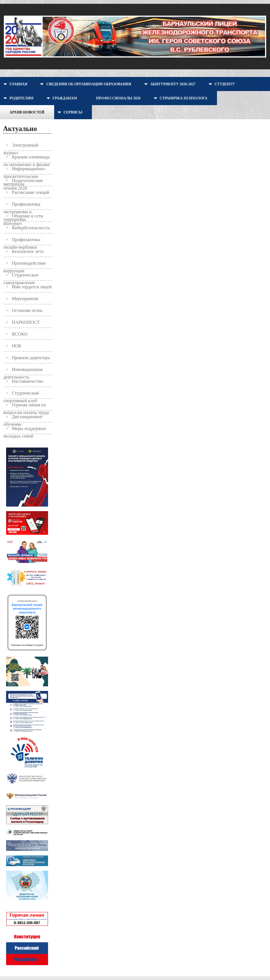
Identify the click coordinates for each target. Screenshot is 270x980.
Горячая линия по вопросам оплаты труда (26, 407)
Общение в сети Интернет (23, 218)
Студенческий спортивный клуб (21, 395)
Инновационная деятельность (23, 371)
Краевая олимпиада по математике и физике (27, 159)
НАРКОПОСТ (26, 322)
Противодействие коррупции (25, 265)
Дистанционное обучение (23, 418)
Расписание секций (31, 192)
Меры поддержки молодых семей (25, 430)
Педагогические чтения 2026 (23, 182)
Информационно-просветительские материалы (25, 170)
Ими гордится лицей (32, 287)
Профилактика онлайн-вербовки (22, 241)
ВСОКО (20, 334)
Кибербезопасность (31, 228)
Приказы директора (31, 358)
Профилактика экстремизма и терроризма (22, 206)
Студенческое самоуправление (21, 277)
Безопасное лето (28, 251)
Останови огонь (27, 310)
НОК (17, 346)
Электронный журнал (21, 147)
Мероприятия (25, 299)
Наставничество (27, 381)
